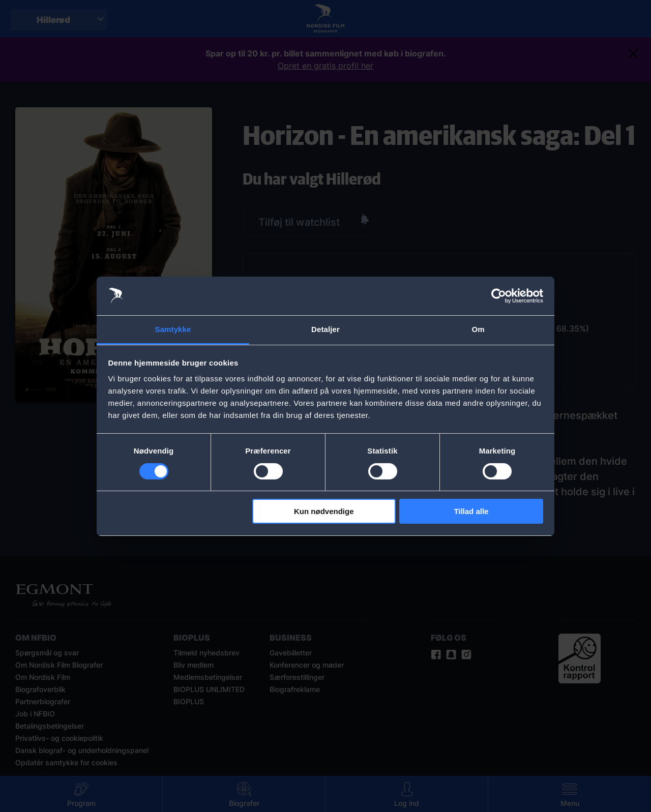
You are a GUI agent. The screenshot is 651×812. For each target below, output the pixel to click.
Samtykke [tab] (173, 329)
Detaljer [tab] (325, 329)
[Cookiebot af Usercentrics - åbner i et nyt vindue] (499, 296)
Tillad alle (471, 511)
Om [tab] (478, 329)
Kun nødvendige (324, 511)
